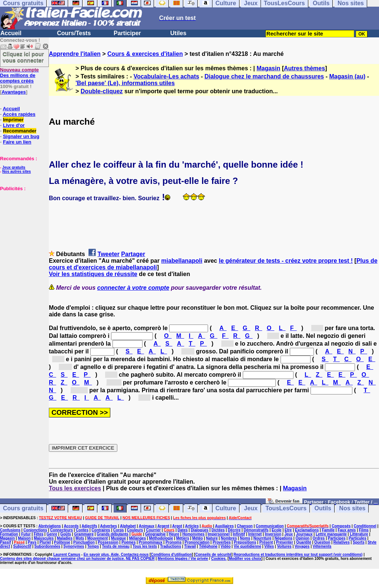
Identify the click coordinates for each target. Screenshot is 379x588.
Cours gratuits (23, 508)
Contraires (101, 530)
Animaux (147, 526)
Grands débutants (113, 534)
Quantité (304, 542)
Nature (212, 538)
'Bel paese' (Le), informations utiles (125, 83)
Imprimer (13, 120)
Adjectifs (89, 526)
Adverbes (109, 526)
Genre (52, 534)
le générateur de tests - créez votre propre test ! (286, 261)
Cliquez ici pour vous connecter (23, 57)
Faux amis (347, 530)
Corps (119, 530)
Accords (71, 526)
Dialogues (199, 530)
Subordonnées (47, 546)
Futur (26, 534)
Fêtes (38, 534)
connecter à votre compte (133, 288)
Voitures (284, 546)
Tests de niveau (116, 546)
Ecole (277, 530)
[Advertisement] (22, 228)
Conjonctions (35, 530)
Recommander (20, 131)
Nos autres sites (16, 172)
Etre (288, 530)
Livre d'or (14, 125)
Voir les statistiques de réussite (93, 274)
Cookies (218, 559)
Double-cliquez (102, 91)
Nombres (229, 538)
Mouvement (98, 538)
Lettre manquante (331, 534)
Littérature (359, 534)
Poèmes (128, 542)
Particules (358, 538)
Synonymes (74, 546)
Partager (133, 254)
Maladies (64, 538)
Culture (226, 508)
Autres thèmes (304, 68)
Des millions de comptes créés (19, 75)
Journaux (304, 534)
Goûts (66, 534)
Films (364, 530)
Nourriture (262, 538)
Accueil (11, 33)
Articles (192, 526)
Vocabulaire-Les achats (167, 76)
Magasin (268, 68)
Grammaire (84, 534)
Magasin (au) (347, 76)
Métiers (183, 538)
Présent (266, 542)
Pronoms (173, 542)
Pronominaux (151, 542)
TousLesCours (286, 508)
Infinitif (239, 534)
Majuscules (44, 538)
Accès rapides (19, 114)
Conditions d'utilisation (172, 555)
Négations (284, 538)
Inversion (273, 534)
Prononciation (197, 542)
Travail (190, 546)
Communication (270, 526)
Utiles (178, 33)
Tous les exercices (75, 488)
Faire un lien (17, 142)
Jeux (251, 508)
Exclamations (307, 530)
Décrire (234, 530)
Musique (119, 538)
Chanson (245, 526)
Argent (163, 526)
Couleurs (135, 530)
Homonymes (194, 534)
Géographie (155, 534)
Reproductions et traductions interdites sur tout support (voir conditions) (298, 555)
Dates (183, 530)
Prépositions (245, 542)
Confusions (10, 530)
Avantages (14, 92)
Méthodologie (161, 538)
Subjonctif (22, 546)
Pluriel (45, 542)
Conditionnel (365, 526)
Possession (108, 542)
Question (322, 542)
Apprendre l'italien (75, 54)
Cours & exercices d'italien (145, 54)
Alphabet (128, 526)
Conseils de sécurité (213, 555)
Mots (80, 538)
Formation (9, 534)
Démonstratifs (256, 530)
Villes (269, 546)
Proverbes (222, 542)
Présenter (285, 542)
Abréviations (50, 526)
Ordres (319, 538)
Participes (337, 538)
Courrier (153, 530)
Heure (174, 534)
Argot (177, 526)
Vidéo (226, 546)
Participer (127, 33)
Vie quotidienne (247, 546)
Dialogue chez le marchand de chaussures (264, 76)
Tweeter (109, 254)
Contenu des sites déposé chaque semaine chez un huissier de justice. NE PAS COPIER (77, 559)
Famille (328, 530)
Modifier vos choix (245, 559)
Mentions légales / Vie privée (183, 559)
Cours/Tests (74, 33)
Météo (197, 538)
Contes (82, 530)
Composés (341, 526)
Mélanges (138, 538)
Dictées (218, 530)
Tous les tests (145, 546)
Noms (245, 538)
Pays (32, 542)
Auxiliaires (224, 526)
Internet (255, 534)
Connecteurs (62, 530)
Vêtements (322, 546)
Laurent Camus (67, 555)
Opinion (302, 538)
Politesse (62, 542)
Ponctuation (84, 542)
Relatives (342, 542)
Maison (24, 538)
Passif (5, 542)
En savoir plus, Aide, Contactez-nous (116, 555)
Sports (359, 542)
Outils (323, 508)
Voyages (302, 546)
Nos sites (352, 508)
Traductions (171, 546)
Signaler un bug (21, 136)
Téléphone (208, 546)
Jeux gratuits (14, 167)
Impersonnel (219, 534)
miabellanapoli (182, 261)
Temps (93, 546)
